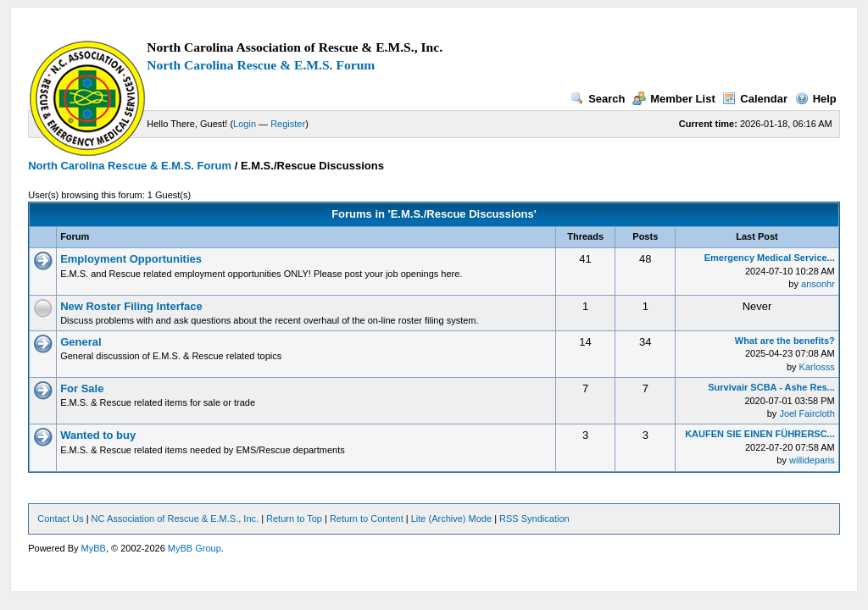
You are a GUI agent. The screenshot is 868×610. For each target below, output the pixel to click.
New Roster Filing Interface (131, 306)
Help (816, 99)
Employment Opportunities (131, 259)
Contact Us (60, 518)
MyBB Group (195, 548)
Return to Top (294, 518)
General (81, 342)
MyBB (94, 548)
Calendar (755, 99)
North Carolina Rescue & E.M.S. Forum (261, 65)
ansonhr (818, 284)
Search (598, 99)
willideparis (812, 460)
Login (245, 124)
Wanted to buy (98, 435)
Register (288, 124)
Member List (674, 99)
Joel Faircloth (807, 413)
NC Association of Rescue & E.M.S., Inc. (175, 518)
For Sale (82, 388)
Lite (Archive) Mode (451, 518)
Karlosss (817, 367)
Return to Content (367, 518)
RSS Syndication (534, 518)
